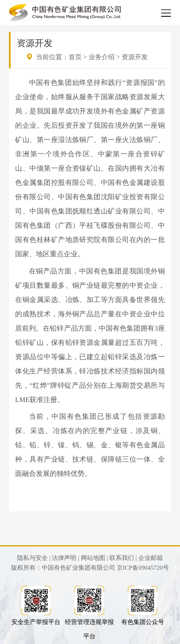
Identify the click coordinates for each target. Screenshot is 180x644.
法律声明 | (66, 558)
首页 (75, 57)
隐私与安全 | (34, 558)
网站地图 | (94, 558)
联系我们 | (123, 558)
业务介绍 (102, 57)
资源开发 (135, 57)
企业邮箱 (151, 558)
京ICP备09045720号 (143, 568)
